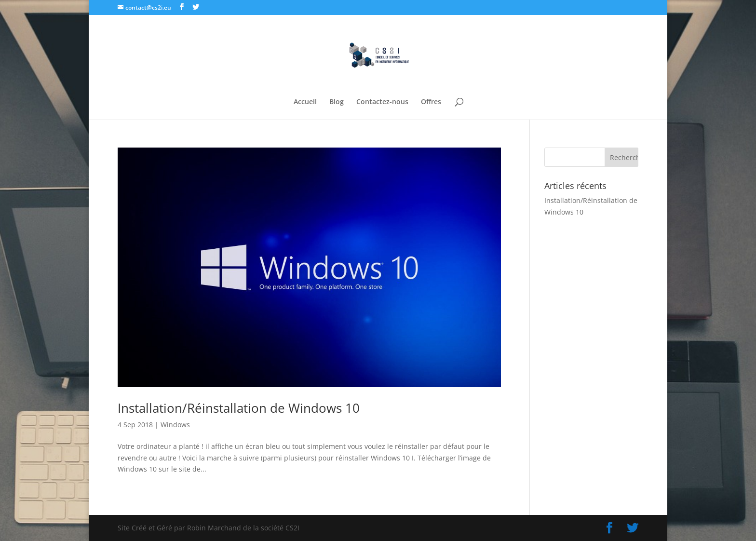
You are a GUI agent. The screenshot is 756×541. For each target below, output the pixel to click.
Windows (175, 425)
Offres (431, 102)
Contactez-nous (382, 102)
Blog (337, 102)
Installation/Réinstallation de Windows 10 (239, 408)
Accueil (305, 102)
